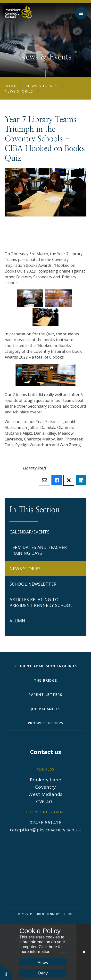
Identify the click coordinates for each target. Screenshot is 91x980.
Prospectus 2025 (46, 723)
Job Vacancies (45, 709)
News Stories (19, 91)
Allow (43, 962)
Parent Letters (45, 695)
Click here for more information (41, 949)
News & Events (42, 86)
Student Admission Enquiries (46, 666)
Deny (43, 973)
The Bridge (46, 680)
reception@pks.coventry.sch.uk (45, 830)
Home (10, 86)
